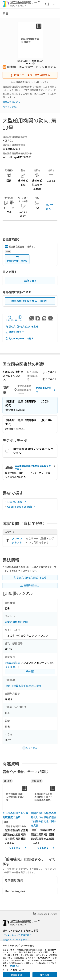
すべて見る (50, 207)
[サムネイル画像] (15, 797)
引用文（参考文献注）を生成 (22, 326)
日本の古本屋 (17, 502)
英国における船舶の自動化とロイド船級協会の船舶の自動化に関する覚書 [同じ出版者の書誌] (44, 819)
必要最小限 (16, 975)
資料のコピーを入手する (15, 940)
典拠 (30, 671)
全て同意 (45, 975)
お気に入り (10, 318)
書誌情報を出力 (15, 332)
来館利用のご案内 (46, 390)
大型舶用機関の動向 (16, 622)
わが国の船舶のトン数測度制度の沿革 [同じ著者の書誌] (15, 815)
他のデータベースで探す (19, 338)
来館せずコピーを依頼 (17, 259)
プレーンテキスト (17, 540)
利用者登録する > (11, 102)
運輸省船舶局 (12, 663)
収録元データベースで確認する (30, 75)
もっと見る (18, 848)
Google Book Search (21, 507)
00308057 (12, 667)
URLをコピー (20, 318)
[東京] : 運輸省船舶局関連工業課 (23, 686)
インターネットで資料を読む (17, 935)
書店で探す (30, 281)
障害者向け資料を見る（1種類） (30, 301)
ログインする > (10, 107)
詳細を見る (15, 966)
